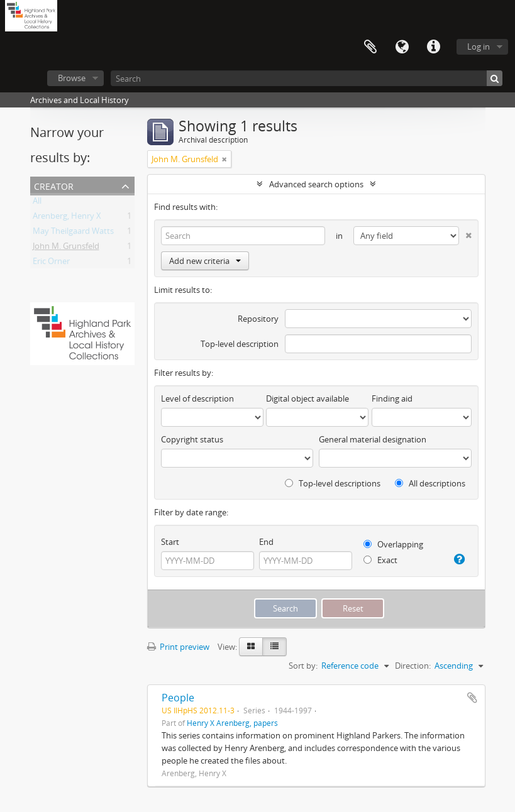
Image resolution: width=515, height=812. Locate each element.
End (266, 542)
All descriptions (430, 483)
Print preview (178, 647)
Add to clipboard (472, 698)
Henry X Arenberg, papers (232, 723)
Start (170, 542)
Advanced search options (316, 184)
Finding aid (392, 398)
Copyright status (192, 439)
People (178, 698)
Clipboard (370, 47)
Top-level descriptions (333, 483)
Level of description (197, 398)
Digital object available (307, 398)
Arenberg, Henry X (67, 218)
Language (402, 47)
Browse (72, 78)
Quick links (433, 47)
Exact (380, 560)
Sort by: (303, 666)
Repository (258, 319)
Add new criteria (205, 261)
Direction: (413, 666)
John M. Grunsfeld (66, 248)
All (37, 203)
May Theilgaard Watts (73, 233)
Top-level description (240, 344)
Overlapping (393, 544)
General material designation (373, 439)
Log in (479, 47)
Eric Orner (51, 263)
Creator (54, 185)
